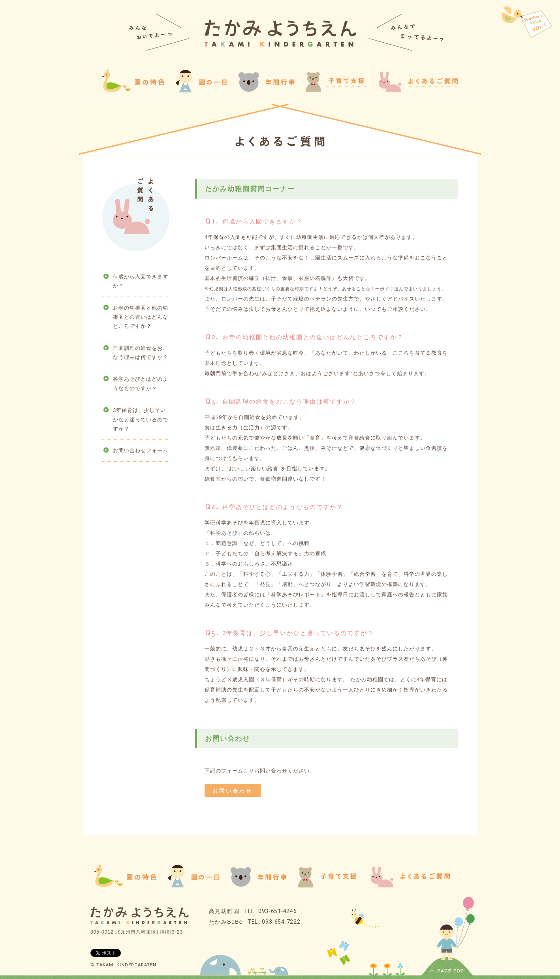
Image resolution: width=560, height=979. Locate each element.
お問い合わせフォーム (141, 450)
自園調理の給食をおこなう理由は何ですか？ (141, 353)
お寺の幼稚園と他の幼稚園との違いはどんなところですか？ (141, 317)
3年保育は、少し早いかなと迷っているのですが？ (141, 419)
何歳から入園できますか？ (141, 281)
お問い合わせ (233, 791)
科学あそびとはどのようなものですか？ (141, 383)
